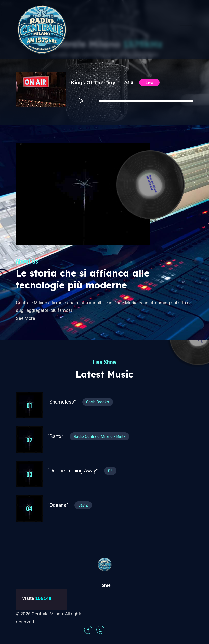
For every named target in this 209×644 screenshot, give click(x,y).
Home (104, 585)
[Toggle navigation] (186, 30)
